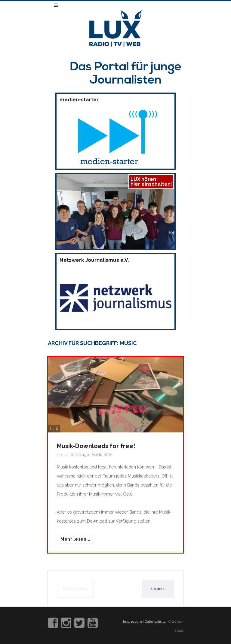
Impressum (132, 621)
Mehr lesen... (75, 539)
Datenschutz (155, 621)
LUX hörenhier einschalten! (151, 182)
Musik (97, 455)
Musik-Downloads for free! (96, 446)
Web (108, 455)
